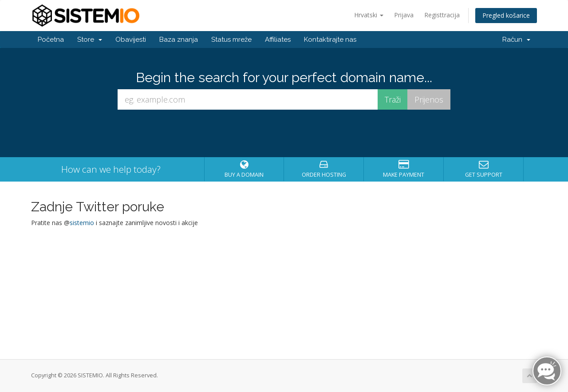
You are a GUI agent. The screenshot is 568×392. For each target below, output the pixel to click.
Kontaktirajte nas (330, 40)
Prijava (404, 15)
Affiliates (278, 40)
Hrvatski (369, 15)
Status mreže (231, 40)
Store (90, 40)
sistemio (82, 223)
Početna (51, 40)
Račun (516, 40)
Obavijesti (131, 40)
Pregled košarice (506, 15)
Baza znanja (179, 40)
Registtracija (442, 15)
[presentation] (284, 134)
